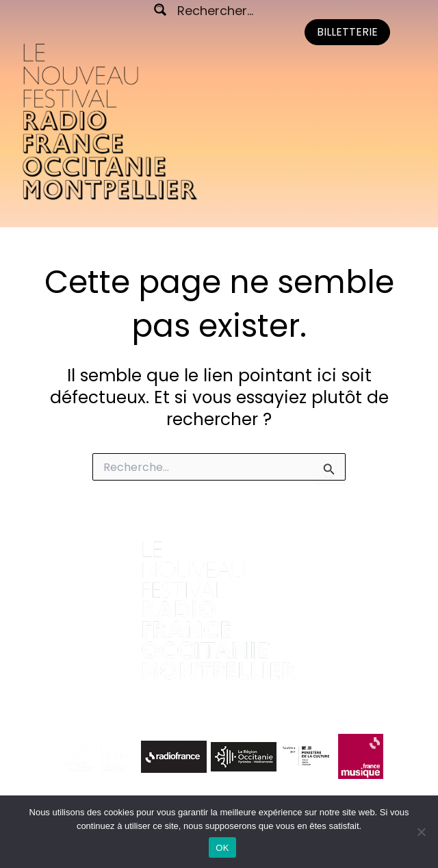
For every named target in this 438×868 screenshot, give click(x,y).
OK (222, 848)
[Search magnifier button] (160, 10)
